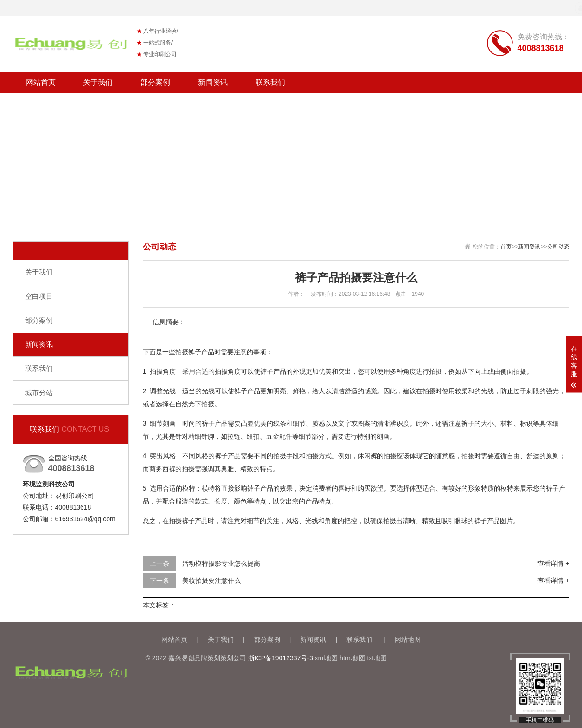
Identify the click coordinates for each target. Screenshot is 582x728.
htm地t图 (352, 658)
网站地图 (408, 639)
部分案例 (155, 82)
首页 (506, 247)
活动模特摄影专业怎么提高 (221, 563)
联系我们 (270, 82)
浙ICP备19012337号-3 (281, 658)
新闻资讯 (213, 82)
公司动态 (558, 247)
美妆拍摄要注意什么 (211, 581)
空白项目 (39, 296)
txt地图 (377, 658)
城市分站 (39, 393)
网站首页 (41, 82)
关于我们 (98, 82)
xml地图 (326, 658)
